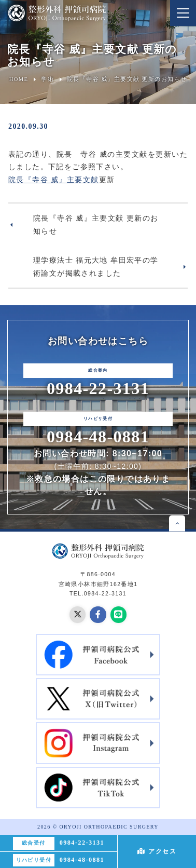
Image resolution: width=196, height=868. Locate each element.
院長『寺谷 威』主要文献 (54, 180)
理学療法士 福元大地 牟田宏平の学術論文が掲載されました (96, 267)
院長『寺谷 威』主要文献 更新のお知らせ (96, 225)
